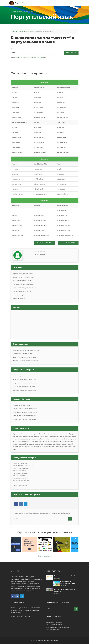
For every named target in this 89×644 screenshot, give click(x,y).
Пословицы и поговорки (20, 436)
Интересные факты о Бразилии (38, 436)
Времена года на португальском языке (25, 409)
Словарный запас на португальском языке (62, 436)
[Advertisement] (48, 65)
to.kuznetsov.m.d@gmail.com (22, 617)
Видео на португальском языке (23, 291)
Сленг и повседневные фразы (22, 281)
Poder (28, 57)
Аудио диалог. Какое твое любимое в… (25, 416)
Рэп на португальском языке (40, 447)
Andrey (20, 486)
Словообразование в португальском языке (26, 439)
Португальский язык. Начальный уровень (26, 434)
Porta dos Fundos (58, 444)
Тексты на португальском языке (23, 295)
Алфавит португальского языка (23, 376)
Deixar (42, 57)
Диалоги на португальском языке (23, 284)
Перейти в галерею (44, 556)
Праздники (73, 434)
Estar (18, 57)
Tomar (31, 57)
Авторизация (41, 252)
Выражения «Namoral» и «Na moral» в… (25, 419)
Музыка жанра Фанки (66, 442)
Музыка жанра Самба (20, 444)
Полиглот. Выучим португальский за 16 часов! (55, 439)
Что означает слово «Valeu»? (22, 405)
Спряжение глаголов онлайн (23, 354)
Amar (21, 57)
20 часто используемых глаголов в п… (25, 379)
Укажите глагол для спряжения (22, 49)
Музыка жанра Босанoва (34, 442)
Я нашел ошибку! (68, 243)
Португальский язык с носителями (24, 357)
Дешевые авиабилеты (53, 630)
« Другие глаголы (45, 243)
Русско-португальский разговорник (24, 386)
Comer (24, 57)
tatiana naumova (23, 465)
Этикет (41, 434)
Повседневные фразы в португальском (56, 434)
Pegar (35, 57)
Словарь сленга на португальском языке (26, 350)
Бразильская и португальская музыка (25, 288)
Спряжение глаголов (26, 31)
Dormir (39, 57)
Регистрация (41, 254)
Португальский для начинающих (23, 274)
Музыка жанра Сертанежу (51, 442)
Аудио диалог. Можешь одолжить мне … (26, 412)
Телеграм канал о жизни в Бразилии (58, 627)
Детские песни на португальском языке (39, 444)
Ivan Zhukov (22, 481)
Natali (20, 470)
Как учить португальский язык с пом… (25, 383)
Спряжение (71, 53)
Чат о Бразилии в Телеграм (55, 625)
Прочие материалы (19, 298)
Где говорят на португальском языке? (25, 390)
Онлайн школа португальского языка (25, 361)
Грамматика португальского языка (24, 277)
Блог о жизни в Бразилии (54, 622)
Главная (15, 31)
